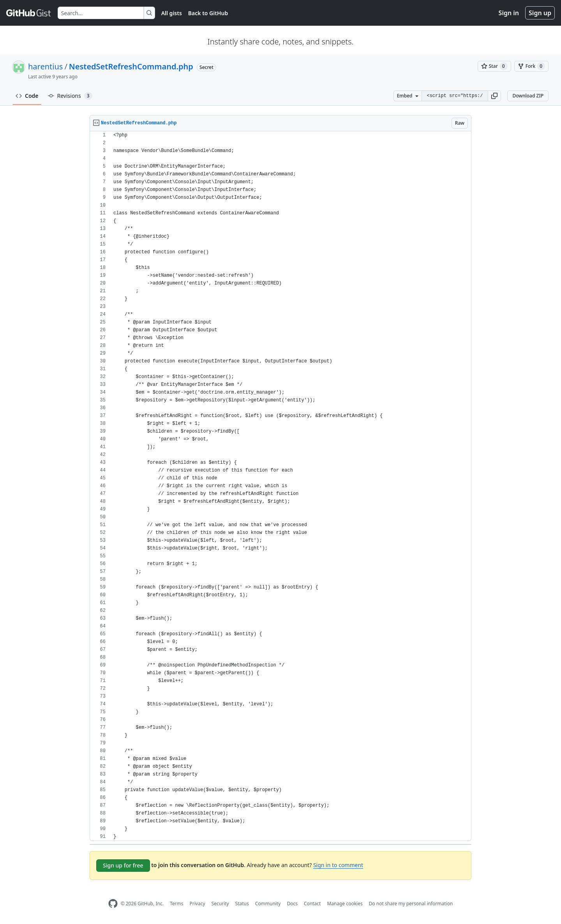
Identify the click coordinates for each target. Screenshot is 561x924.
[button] (494, 96)
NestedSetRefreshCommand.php (131, 66)
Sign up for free (123, 865)
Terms (177, 904)
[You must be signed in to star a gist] (494, 66)
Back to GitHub (208, 13)
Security (220, 904)
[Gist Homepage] (29, 13)
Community (268, 904)
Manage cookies (345, 904)
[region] (280, 486)
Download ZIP (528, 96)
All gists (172, 13)
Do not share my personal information (411, 904)
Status (242, 904)
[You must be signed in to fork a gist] (531, 66)
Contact (312, 904)
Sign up (540, 13)
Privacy (198, 904)
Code (27, 96)
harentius (45, 66)
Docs (292, 904)
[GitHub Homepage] (113, 904)
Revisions (70, 96)
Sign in (509, 13)
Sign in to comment (338, 865)
